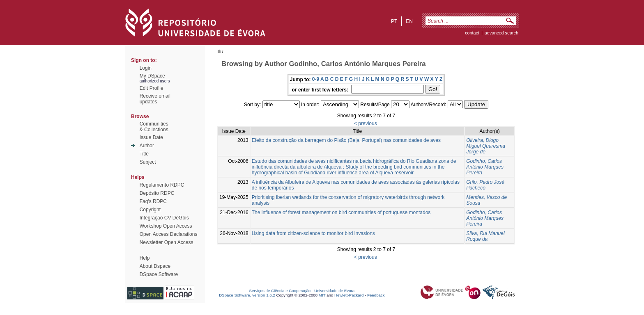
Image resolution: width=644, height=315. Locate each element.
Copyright (150, 210)
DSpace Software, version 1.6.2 (247, 295)
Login (146, 68)
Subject (148, 162)
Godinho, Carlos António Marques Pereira (485, 167)
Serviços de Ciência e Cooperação (280, 291)
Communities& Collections (154, 127)
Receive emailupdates (155, 99)
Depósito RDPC (157, 193)
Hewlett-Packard (349, 295)
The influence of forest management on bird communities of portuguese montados (341, 212)
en (409, 21)
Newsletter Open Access (167, 242)
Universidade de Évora (334, 291)
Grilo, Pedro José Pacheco (485, 185)
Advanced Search (501, 33)
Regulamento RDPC (162, 185)
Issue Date (151, 137)
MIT (322, 295)
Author (147, 146)
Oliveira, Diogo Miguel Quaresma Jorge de (486, 146)
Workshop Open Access (166, 226)
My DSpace (152, 76)
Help (145, 258)
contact (472, 33)
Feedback (376, 295)
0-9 (316, 79)
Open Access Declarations (169, 234)
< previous (366, 123)
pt (394, 21)
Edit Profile (152, 88)
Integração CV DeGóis (164, 218)
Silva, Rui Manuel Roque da (485, 236)
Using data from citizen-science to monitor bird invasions (313, 233)
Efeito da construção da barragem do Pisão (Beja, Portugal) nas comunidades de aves (346, 140)
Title (144, 154)
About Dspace (155, 266)
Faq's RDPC (153, 201)
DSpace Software (159, 274)
